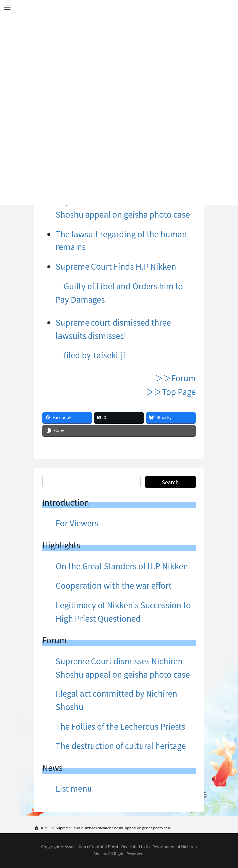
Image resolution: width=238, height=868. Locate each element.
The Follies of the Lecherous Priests (120, 726)
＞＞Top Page (171, 391)
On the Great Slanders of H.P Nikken (122, 566)
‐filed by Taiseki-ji (90, 355)
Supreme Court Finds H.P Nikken (116, 266)
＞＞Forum (176, 378)
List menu (74, 788)
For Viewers (77, 523)
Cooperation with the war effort (114, 585)
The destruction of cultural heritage (121, 746)
